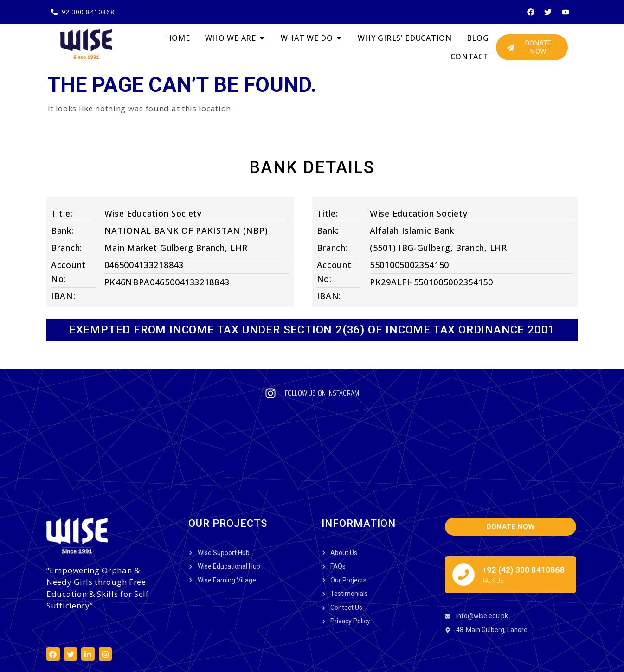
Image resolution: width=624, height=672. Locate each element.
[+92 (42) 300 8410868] (463, 512)
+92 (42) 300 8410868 (523, 507)
